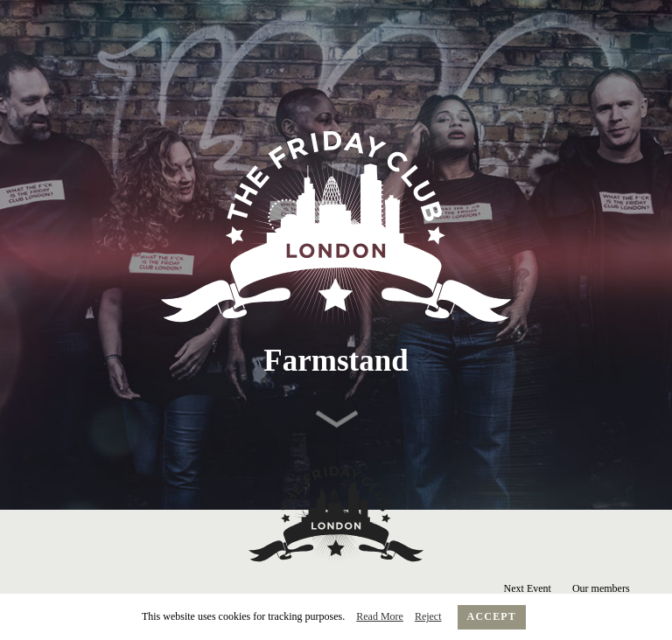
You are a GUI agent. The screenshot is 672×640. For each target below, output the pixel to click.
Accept (492, 616)
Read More (380, 616)
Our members (601, 588)
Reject (428, 616)
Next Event (528, 588)
